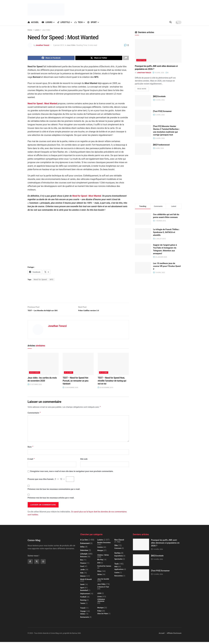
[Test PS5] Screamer (162, 112)
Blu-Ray (100, 562)
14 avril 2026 (158, 73)
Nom (31, 449)
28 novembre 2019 (105, 390)
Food (82, 568)
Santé (82, 586)
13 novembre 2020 (70, 390)
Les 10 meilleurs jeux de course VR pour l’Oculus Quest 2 (167, 267)
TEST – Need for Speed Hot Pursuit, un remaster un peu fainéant (75, 383)
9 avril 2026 (159, 149)
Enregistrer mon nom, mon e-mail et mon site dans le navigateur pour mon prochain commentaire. (72, 473)
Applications (119, 571)
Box (82, 562)
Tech (79, 22)
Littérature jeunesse (101, 602)
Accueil (33, 22)
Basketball (84, 592)
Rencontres (119, 578)
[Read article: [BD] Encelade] (143, 101)
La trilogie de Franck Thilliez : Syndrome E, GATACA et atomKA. (166, 233)
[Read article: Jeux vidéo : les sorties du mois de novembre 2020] (43, 366)
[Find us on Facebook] (30, 564)
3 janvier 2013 (59, 45)
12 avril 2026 (159, 116)
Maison (83, 578)
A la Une (68, 374)
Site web (84, 461)
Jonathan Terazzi (42, 45)
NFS (51, 280)
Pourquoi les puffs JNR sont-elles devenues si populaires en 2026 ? (165, 545)
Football (83, 599)
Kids (82, 575)
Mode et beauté (86, 581)
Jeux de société (103, 581)
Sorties (117, 555)
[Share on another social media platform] (126, 58)
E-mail (31, 461)
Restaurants (85, 619)
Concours (118, 550)
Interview (84, 552)
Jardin (83, 572)
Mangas (100, 552)
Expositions (119, 558)
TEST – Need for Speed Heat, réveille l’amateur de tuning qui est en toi (112, 383)
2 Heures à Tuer (103, 589)
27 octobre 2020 (35, 386)
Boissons (84, 559)
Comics (100, 549)
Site (116, 547)
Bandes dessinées (104, 545)
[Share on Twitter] (99, 58)
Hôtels (83, 616)
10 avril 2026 (159, 139)
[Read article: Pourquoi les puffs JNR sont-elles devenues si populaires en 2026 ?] (158, 51)
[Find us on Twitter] (37, 564)
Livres (100, 599)
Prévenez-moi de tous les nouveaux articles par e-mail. (51, 500)
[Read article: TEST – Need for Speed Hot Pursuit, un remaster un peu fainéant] (78, 366)
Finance (83, 565)
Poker (99, 613)
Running (83, 602)
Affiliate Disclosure (174, 635)
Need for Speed (40, 280)
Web (116, 569)
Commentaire (34, 415)
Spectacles (118, 561)
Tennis (83, 605)
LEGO (99, 595)
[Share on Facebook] (51, 58)
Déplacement (85, 596)
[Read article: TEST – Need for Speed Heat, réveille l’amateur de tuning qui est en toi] (113, 366)
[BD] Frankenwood (161, 145)
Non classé (119, 542)
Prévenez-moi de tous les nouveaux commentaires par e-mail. (54, 491)
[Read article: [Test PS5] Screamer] (143, 116)
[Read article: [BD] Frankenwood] (143, 150)
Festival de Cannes (104, 568)
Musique (100, 610)
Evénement (85, 545)
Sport (92, 22)
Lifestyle (63, 22)
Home (30, 30)
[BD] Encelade (159, 97)
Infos (82, 549)
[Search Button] (171, 22)
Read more (143, 89)
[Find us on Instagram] (43, 564)
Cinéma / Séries (103, 557)
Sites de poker (103, 616)
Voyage (83, 613)
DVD (99, 565)
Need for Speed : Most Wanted (87, 197)
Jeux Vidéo (46, 30)
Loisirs (47, 22)
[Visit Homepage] (46, 9)
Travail (83, 610)
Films (99, 573)
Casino (117, 575)
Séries (100, 576)
